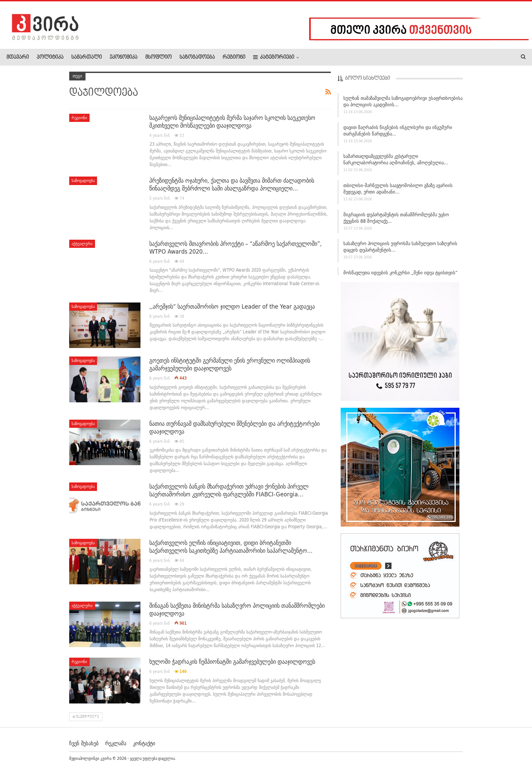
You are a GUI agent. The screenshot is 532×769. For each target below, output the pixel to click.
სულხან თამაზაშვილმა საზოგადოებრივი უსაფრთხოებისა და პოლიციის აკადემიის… (403, 101)
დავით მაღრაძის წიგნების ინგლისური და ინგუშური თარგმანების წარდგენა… (398, 131)
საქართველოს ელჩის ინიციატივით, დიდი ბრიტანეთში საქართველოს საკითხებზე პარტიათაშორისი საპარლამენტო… (231, 547)
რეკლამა (116, 743)
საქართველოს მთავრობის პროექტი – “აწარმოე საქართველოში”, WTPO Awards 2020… (235, 248)
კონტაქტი (144, 743)
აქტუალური (82, 244)
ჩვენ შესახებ (84, 743)
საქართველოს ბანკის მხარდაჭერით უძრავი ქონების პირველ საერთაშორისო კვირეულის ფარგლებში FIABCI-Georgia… (229, 490)
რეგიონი (234, 57)
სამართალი (87, 57)
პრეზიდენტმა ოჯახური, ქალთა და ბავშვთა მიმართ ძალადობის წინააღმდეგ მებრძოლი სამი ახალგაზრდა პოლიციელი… (232, 184)
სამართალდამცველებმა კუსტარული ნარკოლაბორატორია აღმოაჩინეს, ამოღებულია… (396, 159)
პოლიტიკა (50, 57)
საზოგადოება (197, 57)
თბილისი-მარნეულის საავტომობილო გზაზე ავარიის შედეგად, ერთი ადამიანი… (398, 189)
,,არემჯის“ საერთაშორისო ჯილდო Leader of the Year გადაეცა (232, 306)
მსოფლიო (158, 57)
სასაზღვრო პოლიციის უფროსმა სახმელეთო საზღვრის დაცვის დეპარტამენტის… (400, 247)
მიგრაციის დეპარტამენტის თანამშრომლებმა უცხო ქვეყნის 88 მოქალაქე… (396, 218)
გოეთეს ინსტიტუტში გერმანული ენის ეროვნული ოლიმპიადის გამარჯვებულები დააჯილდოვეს (230, 364)
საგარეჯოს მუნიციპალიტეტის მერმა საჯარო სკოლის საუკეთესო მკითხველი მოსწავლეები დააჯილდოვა (232, 122)
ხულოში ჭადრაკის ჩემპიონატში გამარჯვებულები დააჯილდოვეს (232, 662)
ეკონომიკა (123, 57)
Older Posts (86, 717)
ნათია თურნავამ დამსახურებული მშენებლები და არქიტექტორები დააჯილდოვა (234, 427)
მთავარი (18, 57)
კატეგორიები (274, 57)
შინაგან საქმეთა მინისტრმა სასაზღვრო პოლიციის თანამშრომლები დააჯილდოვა (237, 609)
